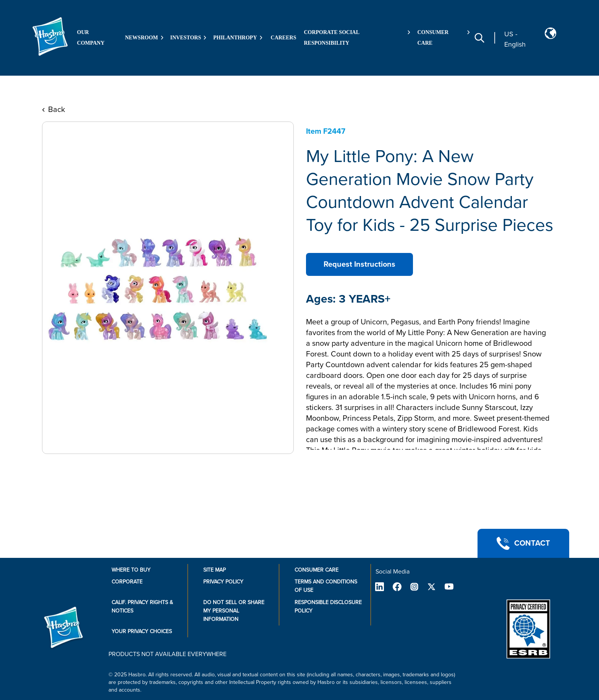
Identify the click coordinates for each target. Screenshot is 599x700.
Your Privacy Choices (142, 631)
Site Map (215, 570)
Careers (284, 38)
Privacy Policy (223, 582)
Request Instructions (359, 264)
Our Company (91, 38)
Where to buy (131, 570)
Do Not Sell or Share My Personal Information (234, 611)
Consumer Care (316, 570)
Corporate (127, 582)
